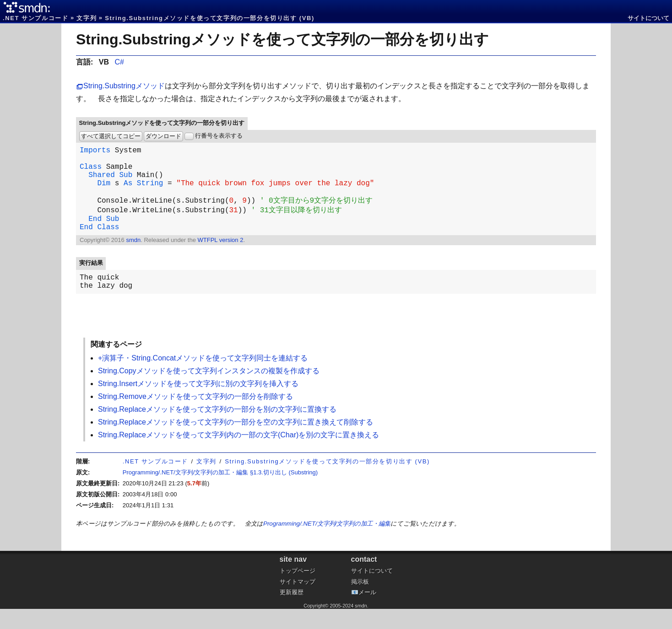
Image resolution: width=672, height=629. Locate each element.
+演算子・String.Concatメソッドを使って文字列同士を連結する (203, 378)
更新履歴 (292, 612)
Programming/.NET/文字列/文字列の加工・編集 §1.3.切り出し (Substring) (220, 492)
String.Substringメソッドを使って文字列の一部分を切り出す (282, 39)
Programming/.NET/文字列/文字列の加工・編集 (327, 544)
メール (367, 612)
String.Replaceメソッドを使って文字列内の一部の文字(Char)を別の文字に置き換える (238, 455)
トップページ (298, 591)
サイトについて (648, 18)
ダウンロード (163, 136)
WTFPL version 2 (220, 256)
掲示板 (360, 602)
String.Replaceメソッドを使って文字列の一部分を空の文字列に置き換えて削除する (236, 442)
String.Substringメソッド (124, 86)
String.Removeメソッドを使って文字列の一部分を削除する (195, 417)
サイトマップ (298, 602)
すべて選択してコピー (111, 136)
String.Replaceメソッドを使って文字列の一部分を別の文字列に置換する (217, 429)
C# (119, 62)
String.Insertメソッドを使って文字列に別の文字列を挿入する (198, 404)
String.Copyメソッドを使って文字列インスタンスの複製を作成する (209, 391)
